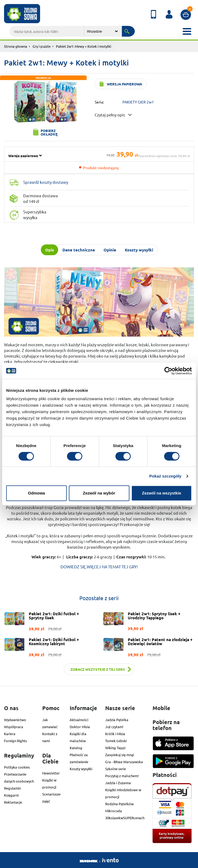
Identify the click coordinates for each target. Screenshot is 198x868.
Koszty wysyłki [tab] (139, 250)
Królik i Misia (115, 734)
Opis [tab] (49, 250)
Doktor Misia (80, 727)
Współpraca (14, 727)
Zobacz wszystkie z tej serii (98, 669)
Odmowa (36, 493)
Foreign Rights (15, 741)
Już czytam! (114, 727)
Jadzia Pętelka (117, 720)
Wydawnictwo (15, 720)
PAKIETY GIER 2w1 (138, 102)
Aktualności (79, 720)
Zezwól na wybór (99, 493)
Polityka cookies (17, 767)
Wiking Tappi (115, 748)
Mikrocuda (114, 811)
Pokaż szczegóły (165, 476)
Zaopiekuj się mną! (120, 755)
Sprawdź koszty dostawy (46, 182)
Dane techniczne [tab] (79, 250)
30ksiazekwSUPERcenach (125, 818)
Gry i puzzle (42, 46)
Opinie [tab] (110, 250)
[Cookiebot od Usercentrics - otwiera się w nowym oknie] (168, 371)
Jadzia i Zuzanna (118, 783)
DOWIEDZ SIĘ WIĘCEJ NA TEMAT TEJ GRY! (99, 567)
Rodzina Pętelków (119, 804)
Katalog (76, 748)
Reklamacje (13, 802)
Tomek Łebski (116, 741)
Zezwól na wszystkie (162, 493)
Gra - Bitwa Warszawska (124, 762)
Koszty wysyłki (81, 769)
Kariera (10, 734)
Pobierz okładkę (49, 132)
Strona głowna (16, 46)
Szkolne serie (116, 769)
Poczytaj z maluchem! (122, 776)
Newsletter (51, 773)
